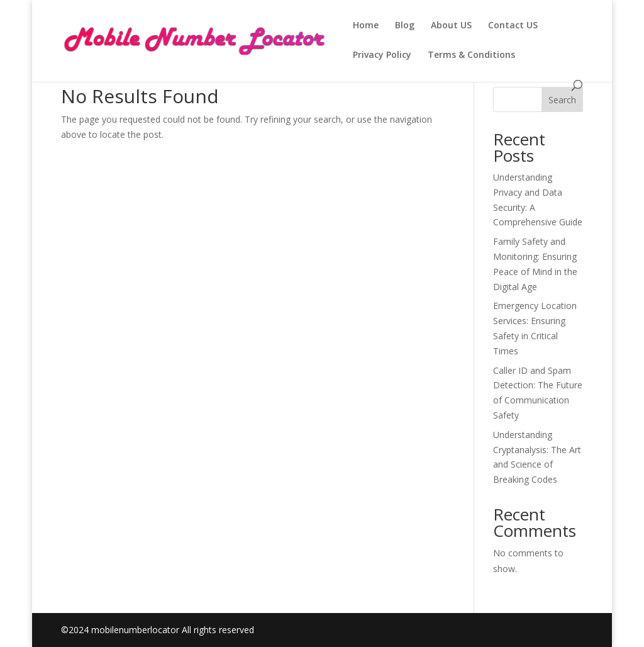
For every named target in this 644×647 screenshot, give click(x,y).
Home (366, 26)
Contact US (513, 26)
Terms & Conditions (471, 55)
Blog (405, 26)
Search (562, 100)
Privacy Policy (382, 55)
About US (451, 26)
